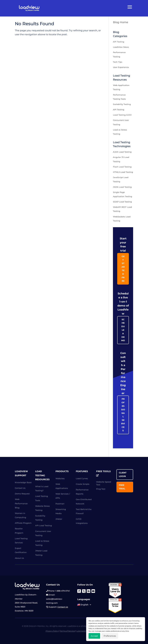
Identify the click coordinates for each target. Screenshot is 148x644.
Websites (60, 478)
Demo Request (22, 494)
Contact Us (20, 488)
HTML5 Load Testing (123, 172)
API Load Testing (44, 525)
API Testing (119, 42)
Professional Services (123, 415)
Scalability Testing (122, 104)
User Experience (121, 67)
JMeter (59, 519)
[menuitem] (84, 605)
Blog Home (121, 22)
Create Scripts (83, 484)
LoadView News (121, 47)
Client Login (123, 474)
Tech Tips (118, 62)
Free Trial (122, 487)
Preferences (110, 636)
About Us (19, 558)
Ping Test (101, 489)
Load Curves (82, 478)
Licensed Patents (85, 631)
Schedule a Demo (123, 330)
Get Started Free (123, 269)
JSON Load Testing (122, 187)
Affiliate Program (23, 523)
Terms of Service (67, 631)
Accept (94, 636)
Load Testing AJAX (122, 115)
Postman (60, 504)
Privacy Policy (52, 631)
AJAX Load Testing (122, 152)
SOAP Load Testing (122, 202)
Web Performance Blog (21, 503)
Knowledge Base (23, 482)
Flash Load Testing (122, 167)
